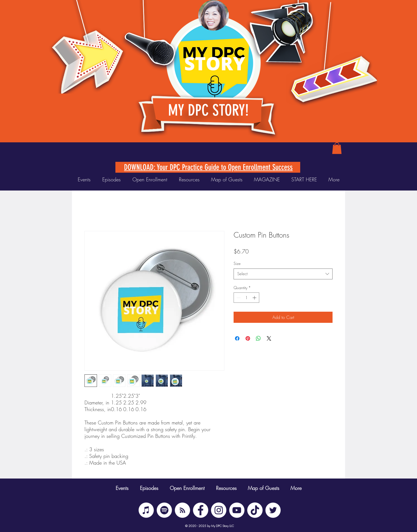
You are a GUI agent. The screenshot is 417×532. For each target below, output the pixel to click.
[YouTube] (237, 510)
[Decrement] (238, 298)
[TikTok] (255, 510)
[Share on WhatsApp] (258, 338)
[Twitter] (273, 510)
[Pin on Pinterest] (248, 338)
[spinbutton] (246, 298)
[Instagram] (219, 510)
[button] (337, 148)
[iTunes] (146, 510)
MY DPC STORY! (208, 110)
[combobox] (283, 274)
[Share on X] (269, 338)
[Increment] (255, 298)
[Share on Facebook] (237, 338)
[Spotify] (164, 510)
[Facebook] (201, 510)
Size (237, 263)
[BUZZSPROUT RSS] (182, 510)
